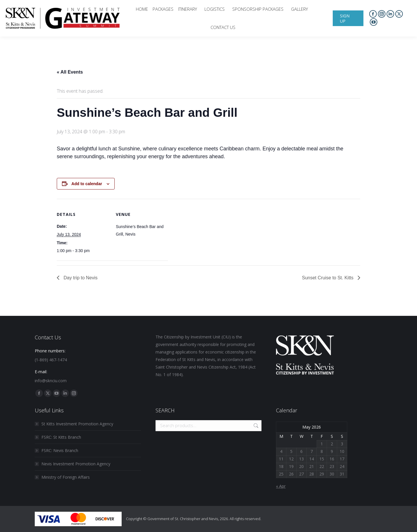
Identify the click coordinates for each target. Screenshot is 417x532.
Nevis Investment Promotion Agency (76, 464)
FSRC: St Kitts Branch (61, 437)
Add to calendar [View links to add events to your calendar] (87, 184)
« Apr (281, 486)
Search (255, 426)
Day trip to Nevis (80, 278)
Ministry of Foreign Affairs (66, 477)
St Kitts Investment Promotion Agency (77, 424)
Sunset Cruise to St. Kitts (328, 278)
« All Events (70, 72)
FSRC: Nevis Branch (60, 450)
